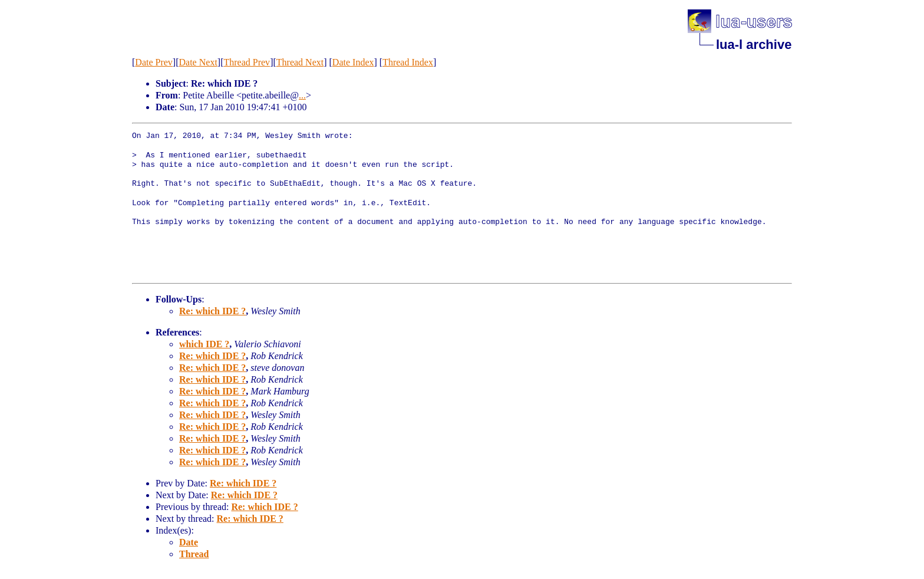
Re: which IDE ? (212, 311)
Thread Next (300, 62)
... (302, 95)
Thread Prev (247, 62)
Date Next (198, 62)
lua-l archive (754, 45)
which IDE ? (204, 344)
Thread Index (408, 62)
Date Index (353, 62)
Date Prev (154, 62)
